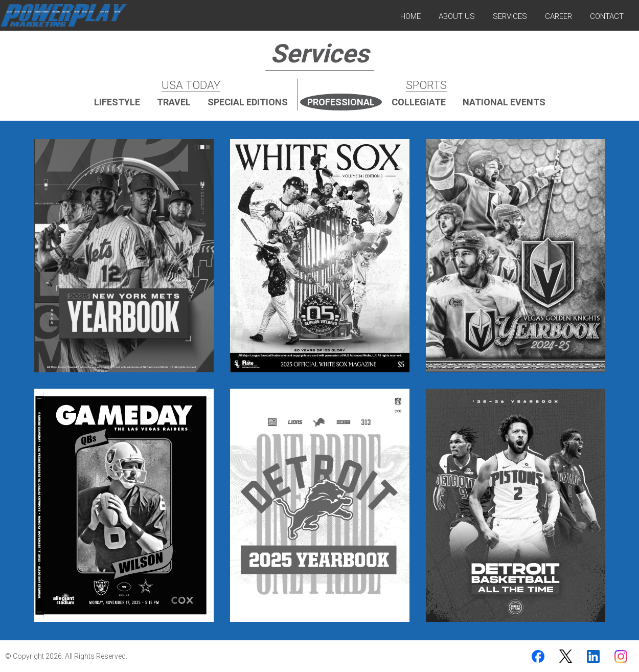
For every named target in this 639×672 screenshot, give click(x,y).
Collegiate (419, 102)
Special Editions (248, 102)
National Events (504, 102)
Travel (174, 102)
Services (510, 16)
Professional (341, 102)
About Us (457, 16)
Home (410, 16)
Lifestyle (117, 102)
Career (558, 16)
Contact (607, 16)
